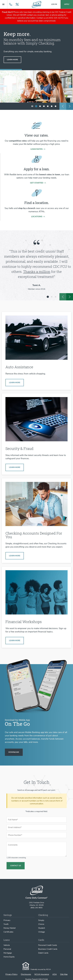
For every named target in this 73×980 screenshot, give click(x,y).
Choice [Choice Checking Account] (41, 924)
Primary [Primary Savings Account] (7, 920)
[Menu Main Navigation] (4, 4)
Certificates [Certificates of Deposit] (8, 932)
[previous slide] (63, 106)
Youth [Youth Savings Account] (6, 924)
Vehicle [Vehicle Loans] (7, 945)
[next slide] (70, 106)
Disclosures (26, 974)
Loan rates (37, 149)
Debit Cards (43, 953)
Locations (37, 217)
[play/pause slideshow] (32, 106)
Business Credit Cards (48, 949)
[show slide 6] (56, 106)
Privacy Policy (11, 974)
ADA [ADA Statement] (55, 974)
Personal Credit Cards (48, 945)
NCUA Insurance (42, 974)
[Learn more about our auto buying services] (15, 383)
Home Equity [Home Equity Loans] (9, 957)
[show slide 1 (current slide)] (36, 106)
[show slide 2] (40, 106)
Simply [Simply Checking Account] (41, 920)
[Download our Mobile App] (14, 752)
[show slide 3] (44, 106)
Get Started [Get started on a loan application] (37, 183)
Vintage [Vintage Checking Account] (41, 932)
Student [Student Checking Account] (42, 928)
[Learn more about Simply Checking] (15, 556)
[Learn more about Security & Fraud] (15, 467)
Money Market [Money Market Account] (10, 928)
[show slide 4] (48, 106)
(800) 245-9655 (36, 908)
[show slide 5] (52, 106)
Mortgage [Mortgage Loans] (8, 953)
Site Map (64, 974)
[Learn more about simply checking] (12, 60)
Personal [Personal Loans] (7, 949)
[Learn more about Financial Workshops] (15, 641)
